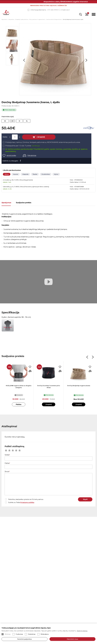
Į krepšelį (41, 137)
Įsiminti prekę (11, 155)
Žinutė (7, 472)
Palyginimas (32, 155)
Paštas (7, 463)
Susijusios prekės (24, 203)
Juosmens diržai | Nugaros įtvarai (54, 19)
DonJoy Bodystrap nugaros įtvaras (79, 386)
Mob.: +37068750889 (77, 187)
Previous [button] (24, 60)
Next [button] (86, 60)
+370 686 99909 (53, 10)
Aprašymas (6, 203)
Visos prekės (11, 19)
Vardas (7, 455)
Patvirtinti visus (72, 639)
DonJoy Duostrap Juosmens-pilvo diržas (49, 387)
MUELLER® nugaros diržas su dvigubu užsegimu (19, 387)
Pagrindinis (4, 19)
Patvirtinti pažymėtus (24, 639)
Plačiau (19, 404)
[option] (55, 59)
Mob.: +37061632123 (76, 180)
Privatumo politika (27, 502)
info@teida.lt (65, 10)
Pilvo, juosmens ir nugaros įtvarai (37, 19)
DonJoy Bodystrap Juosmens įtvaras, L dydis (73, 19)
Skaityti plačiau (82, 631)
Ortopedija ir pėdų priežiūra (22, 19)
